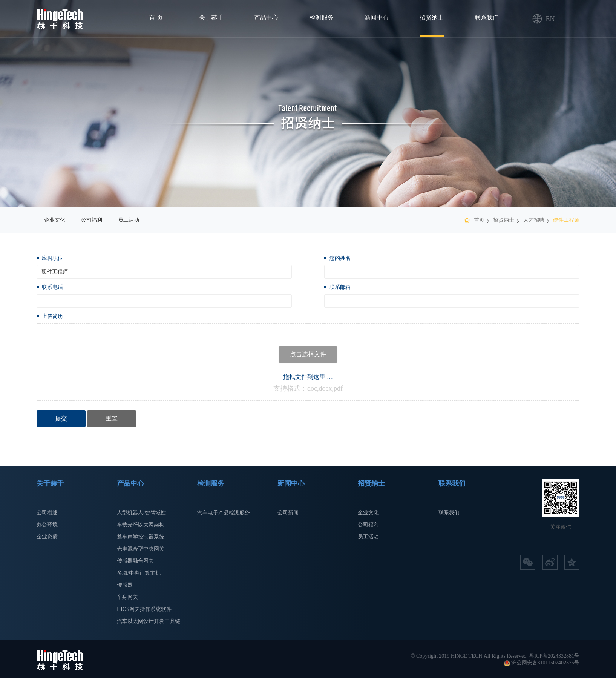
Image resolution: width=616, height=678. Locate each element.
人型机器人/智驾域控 (141, 513)
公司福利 (92, 220)
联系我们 (487, 18)
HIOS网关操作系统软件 (144, 609)
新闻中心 (377, 18)
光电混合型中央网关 (141, 549)
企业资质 (47, 537)
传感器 (125, 585)
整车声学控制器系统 (141, 537)
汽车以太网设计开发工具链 (149, 621)
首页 (479, 220)
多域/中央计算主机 (139, 573)
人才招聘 (534, 220)
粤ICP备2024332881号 (554, 656)
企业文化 (55, 220)
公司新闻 (288, 513)
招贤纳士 (432, 18)
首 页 (156, 18)
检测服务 (322, 18)
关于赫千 (211, 18)
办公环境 (47, 525)
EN (537, 19)
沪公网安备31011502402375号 (545, 663)
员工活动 (129, 220)
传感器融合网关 (135, 561)
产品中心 (266, 18)
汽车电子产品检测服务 (224, 513)
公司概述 (47, 513)
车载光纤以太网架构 (141, 525)
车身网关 (127, 597)
